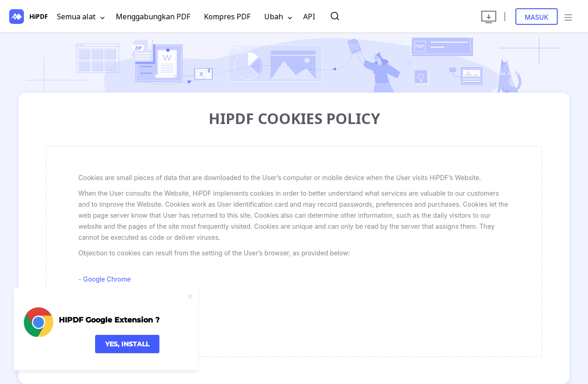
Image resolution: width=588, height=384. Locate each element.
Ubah (278, 17)
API (309, 17)
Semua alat (81, 17)
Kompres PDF (227, 17)
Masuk (537, 17)
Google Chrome (107, 279)
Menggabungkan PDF (153, 17)
